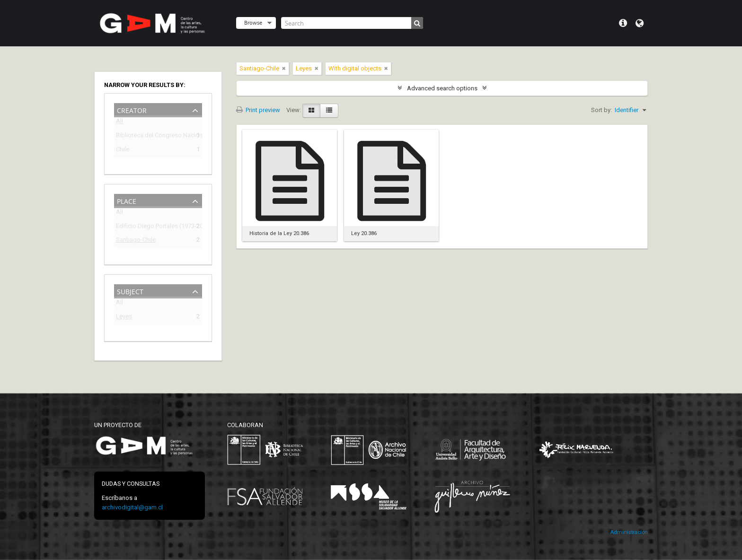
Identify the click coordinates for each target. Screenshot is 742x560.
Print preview (258, 110)
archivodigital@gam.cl (132, 507)
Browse (253, 22)
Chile (123, 151)
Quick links (623, 23)
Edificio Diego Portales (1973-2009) (151, 227)
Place (127, 200)
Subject (130, 291)
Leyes (124, 318)
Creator (132, 109)
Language (640, 23)
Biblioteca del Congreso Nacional (151, 136)
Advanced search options (442, 88)
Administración (629, 532)
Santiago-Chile (136, 241)
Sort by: (601, 110)
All (119, 123)
